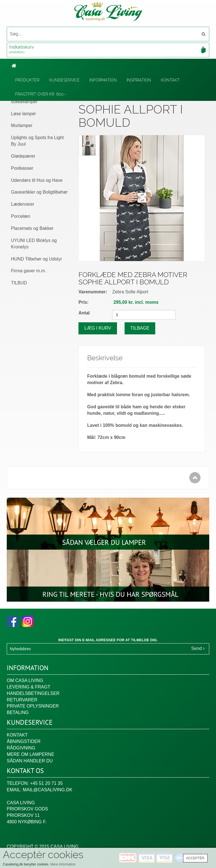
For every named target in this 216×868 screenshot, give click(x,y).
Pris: (84, 302)
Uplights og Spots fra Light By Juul (37, 141)
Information (103, 80)
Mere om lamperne (31, 754)
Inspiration (139, 80)
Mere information (63, 864)
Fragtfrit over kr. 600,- (41, 94)
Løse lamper (23, 114)
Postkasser (22, 168)
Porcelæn (21, 216)
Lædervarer (23, 204)
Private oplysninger (33, 706)
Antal (84, 313)
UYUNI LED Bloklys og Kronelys (34, 244)
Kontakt (170, 80)
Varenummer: (93, 292)
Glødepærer (23, 156)
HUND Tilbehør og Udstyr (36, 259)
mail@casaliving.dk (48, 790)
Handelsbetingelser (33, 693)
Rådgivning (21, 748)
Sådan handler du (30, 761)
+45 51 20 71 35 (46, 783)
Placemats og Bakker (32, 228)
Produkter (27, 80)
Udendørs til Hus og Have (37, 180)
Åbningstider (24, 741)
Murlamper (22, 125)
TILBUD (19, 283)
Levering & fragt (29, 687)
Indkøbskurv (108, 50)
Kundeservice (64, 80)
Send (198, 648)
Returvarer (22, 700)
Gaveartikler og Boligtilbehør (39, 192)
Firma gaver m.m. (29, 271)
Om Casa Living (25, 680)
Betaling (18, 712)
